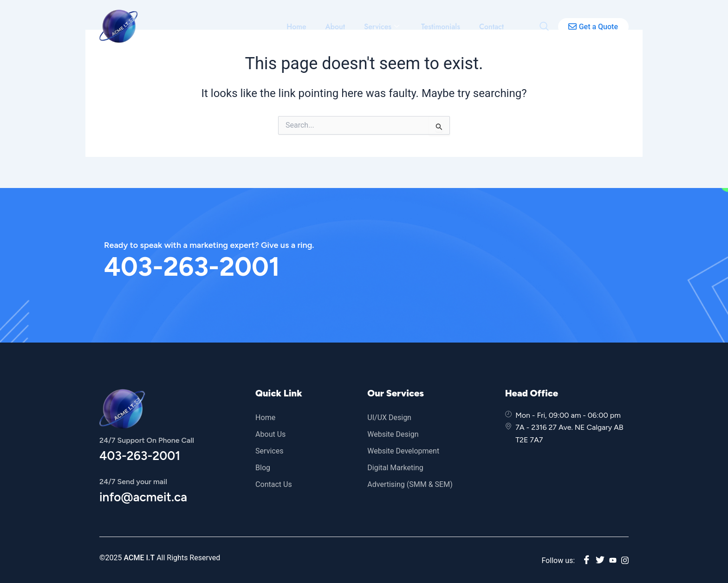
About (337, 27)
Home (298, 27)
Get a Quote (593, 27)
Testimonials (441, 27)
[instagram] (625, 560)
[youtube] (613, 560)
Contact (491, 27)
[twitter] (600, 560)
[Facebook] (587, 560)
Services (383, 27)
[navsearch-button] (544, 26)
